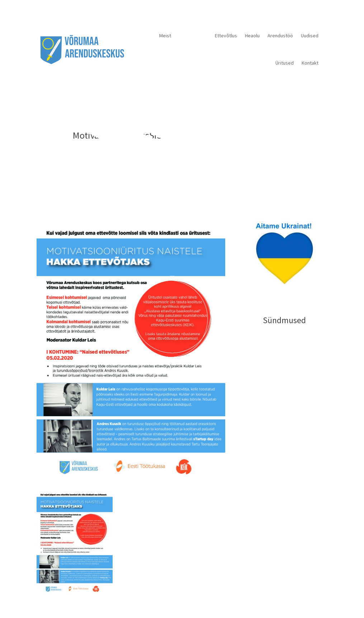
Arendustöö (280, 36)
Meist (165, 36)
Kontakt (310, 63)
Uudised (310, 36)
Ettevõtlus (226, 36)
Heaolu (252, 36)
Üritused (285, 63)
